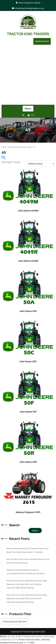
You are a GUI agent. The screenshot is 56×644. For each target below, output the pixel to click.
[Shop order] (40, 164)
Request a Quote (42, 41)
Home (4, 147)
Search (14, 525)
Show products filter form (15, 622)
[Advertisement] (28, 76)
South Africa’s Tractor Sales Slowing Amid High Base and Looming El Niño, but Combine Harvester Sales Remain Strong (27, 584)
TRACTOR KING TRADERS (28, 34)
